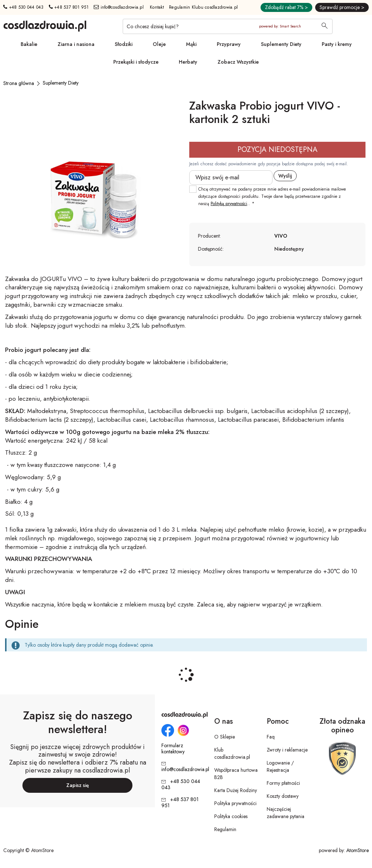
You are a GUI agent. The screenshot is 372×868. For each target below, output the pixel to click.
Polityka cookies (231, 816)
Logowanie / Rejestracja (280, 766)
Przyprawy (229, 44)
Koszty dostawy (283, 796)
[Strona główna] (19, 83)
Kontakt (157, 7)
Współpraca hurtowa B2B (236, 774)
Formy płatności (283, 783)
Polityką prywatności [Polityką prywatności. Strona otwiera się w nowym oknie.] (229, 204)
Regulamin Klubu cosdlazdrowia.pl (203, 7)
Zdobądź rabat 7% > (286, 7)
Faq (271, 737)
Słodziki (124, 44)
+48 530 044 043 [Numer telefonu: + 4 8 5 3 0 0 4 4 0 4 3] (23, 7)
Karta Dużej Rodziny (236, 790)
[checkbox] (193, 189)
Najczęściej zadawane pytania (286, 813)
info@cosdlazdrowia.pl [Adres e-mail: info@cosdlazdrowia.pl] (119, 7)
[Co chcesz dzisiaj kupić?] (228, 26)
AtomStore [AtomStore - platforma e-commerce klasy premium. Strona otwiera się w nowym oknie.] (358, 850)
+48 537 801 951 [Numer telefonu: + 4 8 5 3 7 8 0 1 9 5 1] (69, 7)
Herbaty (188, 62)
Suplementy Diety (281, 44)
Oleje (159, 44)
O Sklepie (225, 737)
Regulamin (225, 829)
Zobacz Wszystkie (238, 62)
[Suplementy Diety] (61, 83)
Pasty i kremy (337, 44)
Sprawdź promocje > (342, 7)
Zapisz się (78, 785)
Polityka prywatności (235, 803)
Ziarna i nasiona (76, 44)
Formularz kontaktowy (173, 749)
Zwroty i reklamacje (287, 750)
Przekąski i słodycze (136, 62)
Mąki (191, 44)
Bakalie (29, 44)
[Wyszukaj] (325, 26)
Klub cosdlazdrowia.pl (232, 753)
